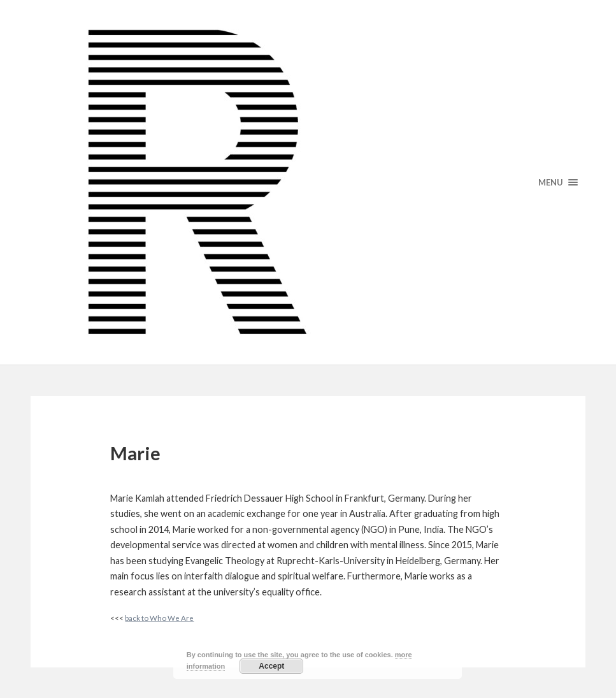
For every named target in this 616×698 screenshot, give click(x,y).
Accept (271, 666)
